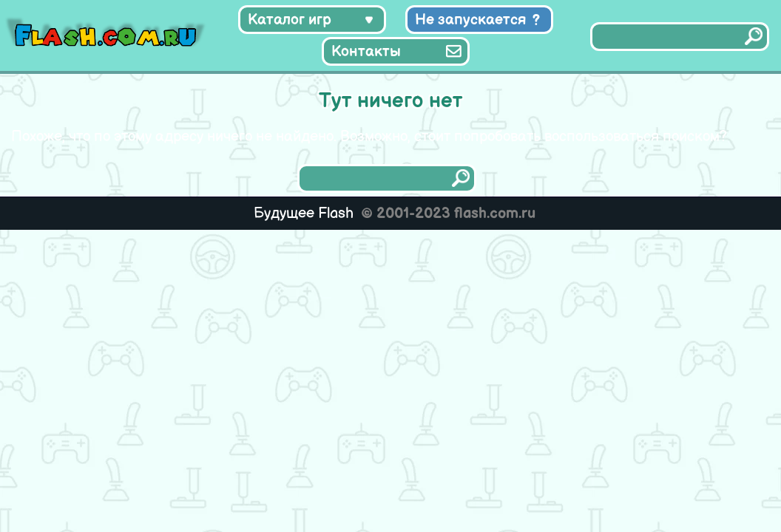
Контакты (366, 52)
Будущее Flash (304, 214)
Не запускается (471, 20)
